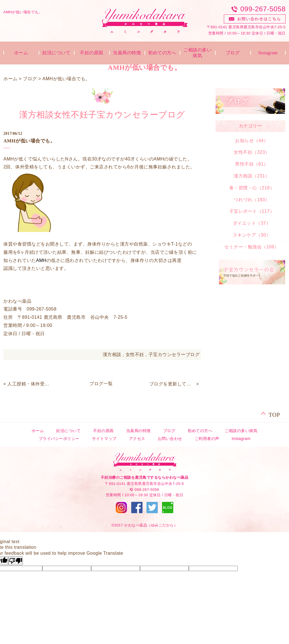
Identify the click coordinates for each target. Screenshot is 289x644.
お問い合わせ (170, 439)
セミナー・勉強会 (252, 247)
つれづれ (252, 200)
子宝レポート (252, 211)
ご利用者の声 (207, 439)
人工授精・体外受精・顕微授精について (30, 384)
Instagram (268, 53)
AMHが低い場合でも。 (66, 79)
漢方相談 (112, 354)
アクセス (137, 439)
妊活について (56, 53)
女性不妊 (135, 354)
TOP (274, 414)
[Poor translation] (16, 561)
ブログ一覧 (101, 384)
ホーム (21, 53)
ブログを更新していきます (172, 384)
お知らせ (252, 141)
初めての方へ (162, 53)
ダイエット (252, 223)
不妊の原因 (92, 53)
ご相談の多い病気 (197, 53)
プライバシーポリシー (59, 439)
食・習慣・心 (252, 188)
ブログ (233, 53)
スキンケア (252, 235)
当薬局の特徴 (127, 53)
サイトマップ (104, 439)
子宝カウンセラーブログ (174, 354)
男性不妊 (252, 164)
